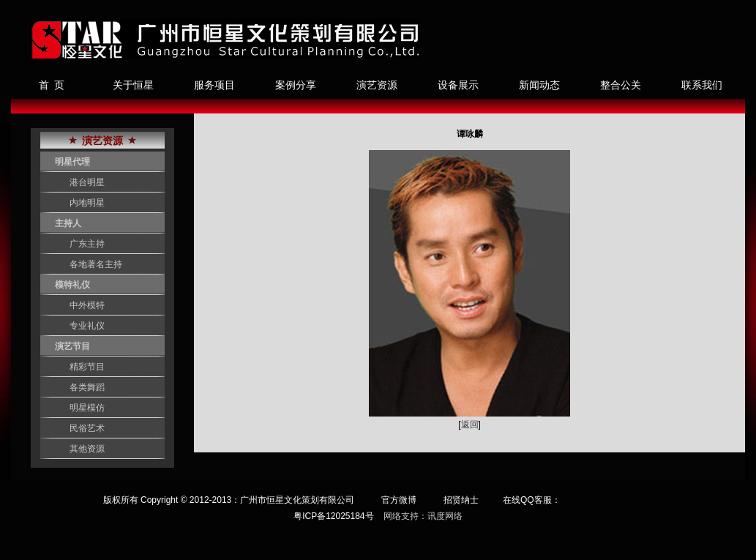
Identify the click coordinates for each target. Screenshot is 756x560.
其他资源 (87, 449)
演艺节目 (72, 346)
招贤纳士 (461, 500)
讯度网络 (445, 516)
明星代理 (72, 162)
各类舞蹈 (87, 387)
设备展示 (458, 85)
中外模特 (87, 305)
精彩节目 (87, 367)
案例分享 (296, 85)
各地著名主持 (96, 264)
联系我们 (702, 85)
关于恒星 (133, 85)
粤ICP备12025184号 (333, 516)
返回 (470, 425)
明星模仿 (87, 408)
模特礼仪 (72, 285)
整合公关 (621, 85)
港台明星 (87, 182)
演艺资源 (377, 85)
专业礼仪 (87, 326)
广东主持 (87, 244)
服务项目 (214, 85)
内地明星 (87, 203)
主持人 (68, 223)
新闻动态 (539, 85)
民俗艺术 (87, 428)
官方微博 (399, 500)
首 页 (52, 85)
